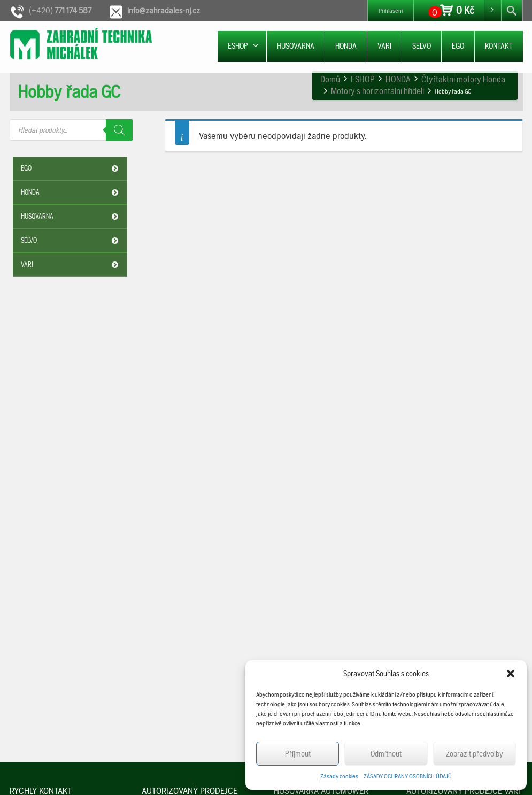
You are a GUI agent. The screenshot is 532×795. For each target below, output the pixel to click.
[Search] (119, 130)
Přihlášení (391, 11)
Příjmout (298, 754)
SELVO (422, 46)
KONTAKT (499, 46)
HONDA (346, 46)
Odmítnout (386, 754)
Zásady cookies (339, 776)
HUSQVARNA (296, 46)
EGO (458, 46)
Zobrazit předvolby (475, 754)
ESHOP (243, 46)
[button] (511, 674)
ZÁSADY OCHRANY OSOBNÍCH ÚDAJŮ (408, 776)
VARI (384, 46)
